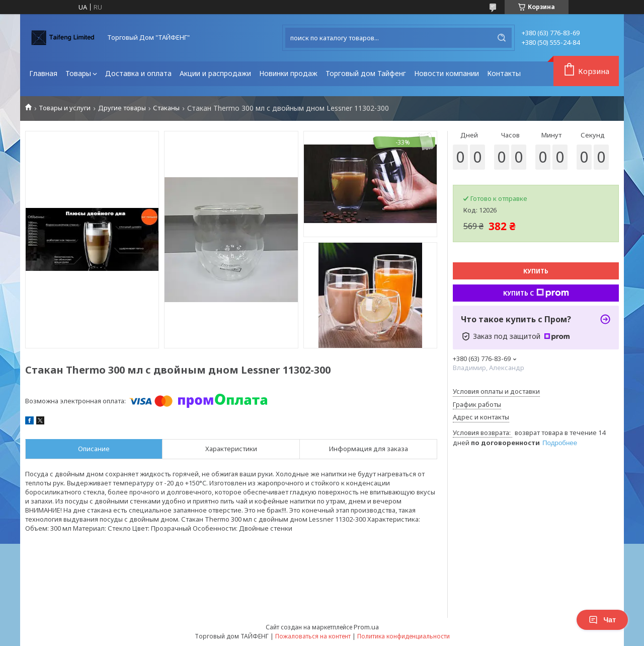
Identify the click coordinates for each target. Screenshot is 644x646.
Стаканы (166, 108)
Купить (536, 271)
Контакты (504, 73)
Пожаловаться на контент (313, 636)
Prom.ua (366, 627)
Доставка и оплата (138, 73)
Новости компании (447, 73)
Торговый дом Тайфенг (366, 73)
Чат (602, 620)
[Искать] (502, 38)
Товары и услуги (65, 108)
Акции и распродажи (215, 73)
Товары (78, 73)
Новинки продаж (288, 73)
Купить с (536, 293)
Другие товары (122, 108)
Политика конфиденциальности (404, 636)
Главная (43, 73)
